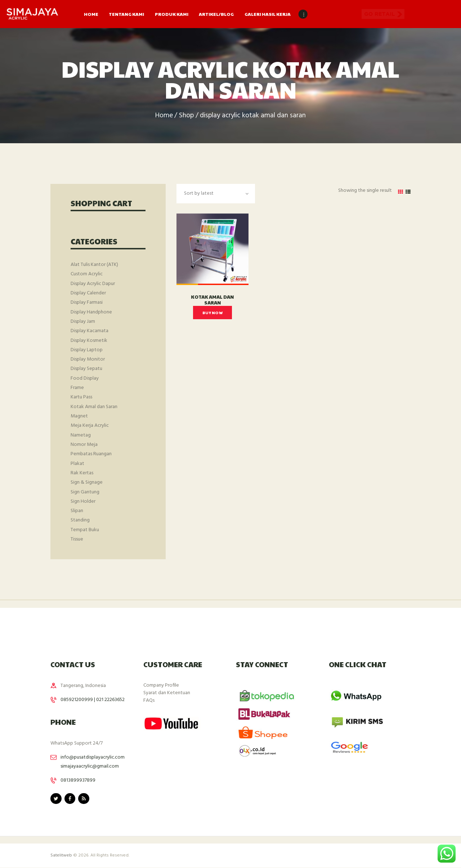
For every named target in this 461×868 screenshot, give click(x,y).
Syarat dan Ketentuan (167, 693)
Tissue (77, 539)
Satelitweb (61, 855)
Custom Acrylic (87, 274)
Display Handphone (91, 312)
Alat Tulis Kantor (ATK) (94, 265)
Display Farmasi (87, 302)
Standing (80, 520)
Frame (77, 388)
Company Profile (161, 685)
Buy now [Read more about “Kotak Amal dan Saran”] (212, 313)
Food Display (85, 378)
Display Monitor (88, 359)
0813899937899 (78, 780)
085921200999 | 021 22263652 (93, 700)
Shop (186, 116)
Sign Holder (83, 501)
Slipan (77, 511)
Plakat (77, 464)
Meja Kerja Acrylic (90, 426)
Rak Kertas (82, 473)
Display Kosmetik (89, 341)
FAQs (149, 700)
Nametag (81, 435)
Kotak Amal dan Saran (212, 300)
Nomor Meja (84, 445)
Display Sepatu (86, 369)
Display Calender (88, 293)
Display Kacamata (89, 331)
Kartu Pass (81, 397)
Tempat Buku (85, 530)
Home (164, 116)
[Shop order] (216, 193)
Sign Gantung (85, 492)
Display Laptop (87, 350)
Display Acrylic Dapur (93, 284)
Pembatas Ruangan (91, 454)
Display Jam (83, 322)
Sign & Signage (87, 482)
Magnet (79, 416)
